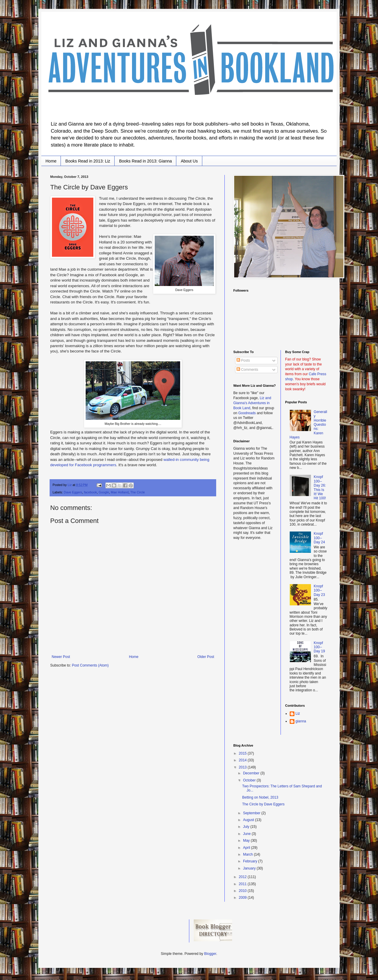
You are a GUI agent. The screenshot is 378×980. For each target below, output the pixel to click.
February (251, 861)
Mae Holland (120, 492)
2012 (243, 877)
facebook (90, 492)
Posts (243, 360)
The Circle (137, 492)
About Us (189, 161)
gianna (301, 721)
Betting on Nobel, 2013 (260, 797)
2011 (243, 884)
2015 (243, 753)
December (252, 773)
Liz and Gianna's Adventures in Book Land (252, 403)
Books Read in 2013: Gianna (145, 161)
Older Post (206, 657)
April (247, 848)
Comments (247, 370)
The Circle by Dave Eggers (263, 804)
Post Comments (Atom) (90, 665)
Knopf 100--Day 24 (319, 538)
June (247, 834)
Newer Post (61, 657)
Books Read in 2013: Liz (88, 161)
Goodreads (247, 413)
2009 (243, 898)
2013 (243, 767)
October (250, 780)
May (247, 841)
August (249, 820)
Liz (298, 714)
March (249, 854)
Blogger (210, 954)
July (247, 827)
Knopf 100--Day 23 (319, 590)
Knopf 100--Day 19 (319, 647)
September (252, 813)
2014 (243, 760)
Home (51, 161)
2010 (243, 891)
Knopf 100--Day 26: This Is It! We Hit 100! (320, 487)
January (250, 868)
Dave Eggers (73, 492)
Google (104, 492)
